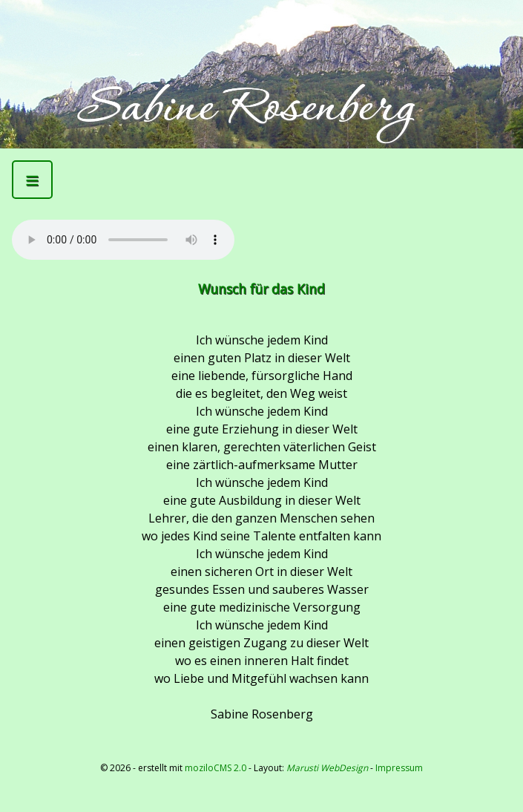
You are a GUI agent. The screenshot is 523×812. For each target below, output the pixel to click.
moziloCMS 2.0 (216, 768)
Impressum (399, 768)
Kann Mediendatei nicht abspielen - (123, 240)
